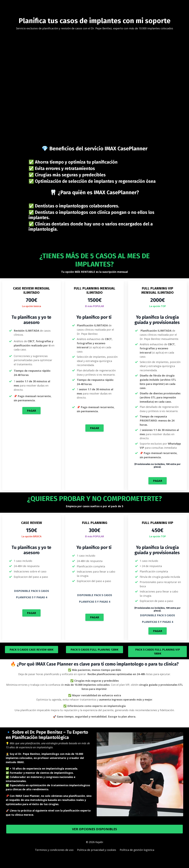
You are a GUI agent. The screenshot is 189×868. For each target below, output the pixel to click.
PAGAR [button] (31, 411)
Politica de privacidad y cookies (97, 861)
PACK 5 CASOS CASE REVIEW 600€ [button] (32, 660)
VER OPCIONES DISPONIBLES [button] (94, 840)
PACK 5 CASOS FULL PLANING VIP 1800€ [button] (158, 662)
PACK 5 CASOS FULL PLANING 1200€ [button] (94, 660)
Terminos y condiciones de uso (54, 861)
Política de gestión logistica (137, 861)
